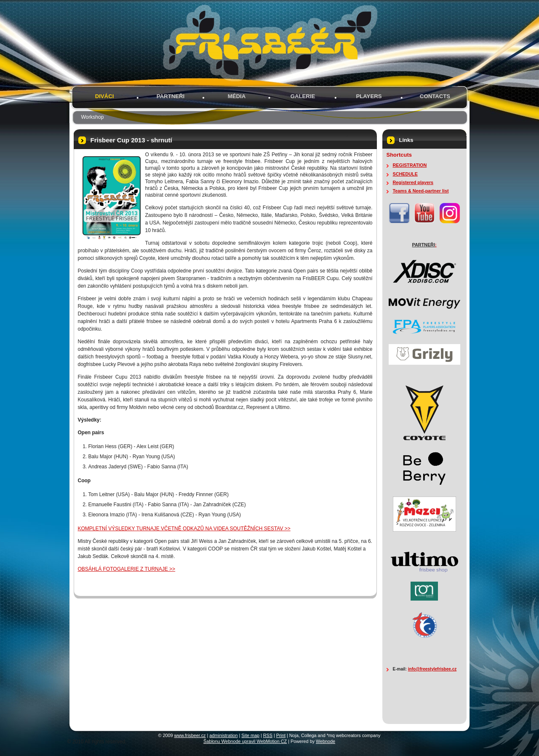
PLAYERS (369, 96)
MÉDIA (237, 96)
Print (281, 735)
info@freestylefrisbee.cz (432, 669)
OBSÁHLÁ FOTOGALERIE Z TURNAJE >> (127, 569)
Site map (250, 735)
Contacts (435, 96)
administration (223, 735)
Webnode (326, 741)
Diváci (105, 96)
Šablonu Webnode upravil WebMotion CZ (245, 741)
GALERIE (303, 96)
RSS (268, 735)
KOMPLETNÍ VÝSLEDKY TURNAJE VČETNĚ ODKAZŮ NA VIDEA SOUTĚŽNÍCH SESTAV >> (184, 529)
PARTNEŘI (171, 96)
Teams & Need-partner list (421, 191)
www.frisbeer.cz (190, 735)
